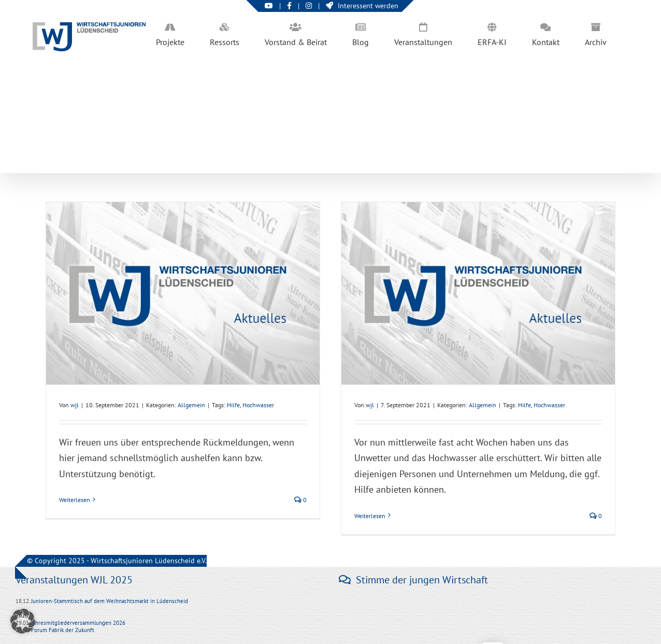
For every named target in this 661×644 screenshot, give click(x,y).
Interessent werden (362, 6)
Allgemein (191, 405)
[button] (23, 621)
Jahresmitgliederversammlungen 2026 (78, 623)
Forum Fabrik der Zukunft (63, 630)
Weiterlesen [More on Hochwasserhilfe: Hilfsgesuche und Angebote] (75, 500)
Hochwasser (258, 405)
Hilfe (233, 405)
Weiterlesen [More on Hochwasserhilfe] (370, 516)
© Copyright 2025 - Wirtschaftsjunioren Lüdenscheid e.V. (117, 561)
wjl (75, 405)
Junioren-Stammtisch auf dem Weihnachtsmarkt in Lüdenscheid (110, 601)
